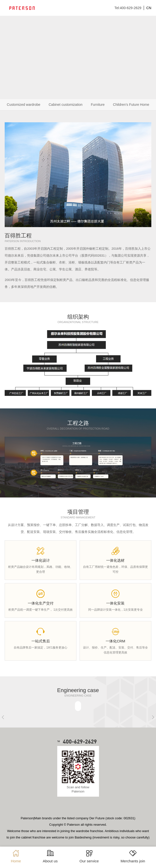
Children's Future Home (131, 105)
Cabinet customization (66, 105)
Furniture (98, 105)
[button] (3, 717)
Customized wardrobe (24, 105)
